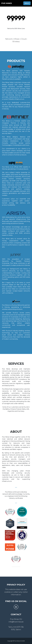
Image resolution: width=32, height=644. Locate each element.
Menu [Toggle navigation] (27, 3)
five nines (7, 3)
